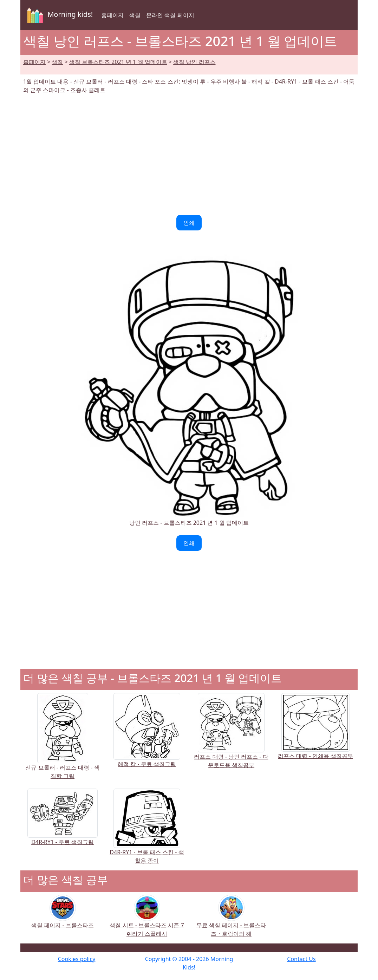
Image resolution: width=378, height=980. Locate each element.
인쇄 (189, 223)
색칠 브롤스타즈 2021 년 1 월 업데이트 (118, 62)
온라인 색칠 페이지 (170, 15)
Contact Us (301, 959)
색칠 (135, 15)
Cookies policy (77, 959)
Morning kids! (59, 15)
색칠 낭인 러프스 (194, 62)
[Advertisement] (189, 155)
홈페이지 (112, 15)
